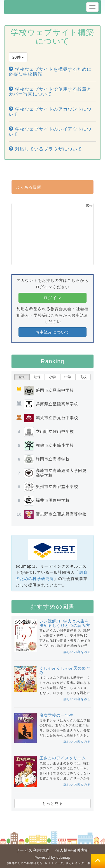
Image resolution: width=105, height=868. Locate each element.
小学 (52, 377)
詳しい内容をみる (77, 652)
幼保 (37, 377)
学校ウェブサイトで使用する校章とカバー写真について (50, 92)
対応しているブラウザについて (45, 149)
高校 (83, 377)
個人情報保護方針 (72, 850)
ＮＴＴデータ (54, 863)
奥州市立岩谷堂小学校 (57, 486)
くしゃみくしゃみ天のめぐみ (65, 670)
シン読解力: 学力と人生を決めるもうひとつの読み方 (65, 623)
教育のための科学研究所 (25, 863)
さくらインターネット (81, 863)
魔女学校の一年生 (56, 715)
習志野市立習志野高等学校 (61, 514)
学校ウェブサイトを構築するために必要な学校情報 (50, 72)
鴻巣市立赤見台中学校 (57, 418)
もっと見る (53, 803)
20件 (18, 57)
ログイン (52, 298)
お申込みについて (53, 332)
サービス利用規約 (33, 850)
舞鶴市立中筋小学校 (55, 445)
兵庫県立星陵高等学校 (57, 404)
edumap (64, 858)
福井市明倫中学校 (53, 500)
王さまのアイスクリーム (63, 758)
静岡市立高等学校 (53, 459)
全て (22, 377)
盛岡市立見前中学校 (55, 390)
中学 (68, 377)
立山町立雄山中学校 (55, 431)
